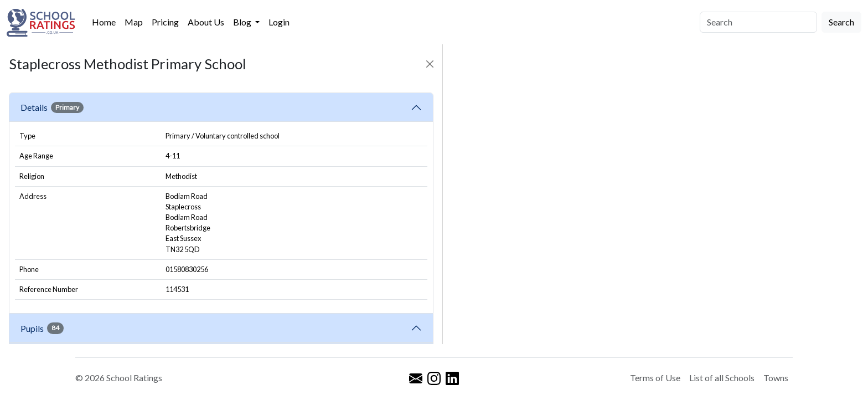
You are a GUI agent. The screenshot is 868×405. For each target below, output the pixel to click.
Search (841, 22)
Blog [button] (243, 22)
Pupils (42, 328)
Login (279, 22)
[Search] (758, 22)
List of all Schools (722, 378)
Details (52, 107)
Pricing (165, 22)
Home (104, 22)
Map (134, 22)
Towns (776, 378)
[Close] (430, 64)
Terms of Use (655, 378)
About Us (206, 22)
